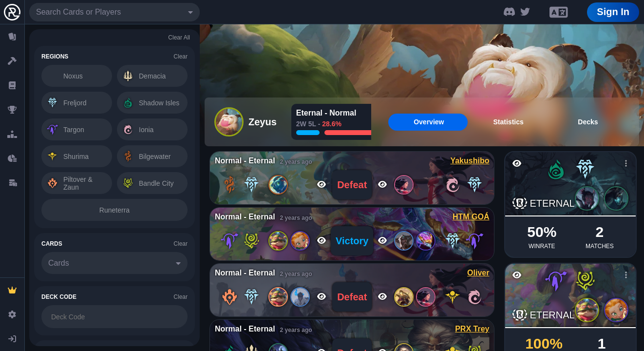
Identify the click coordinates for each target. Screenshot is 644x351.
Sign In (613, 12)
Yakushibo (470, 161)
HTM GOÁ (471, 217)
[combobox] (114, 12)
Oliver (478, 273)
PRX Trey (472, 329)
